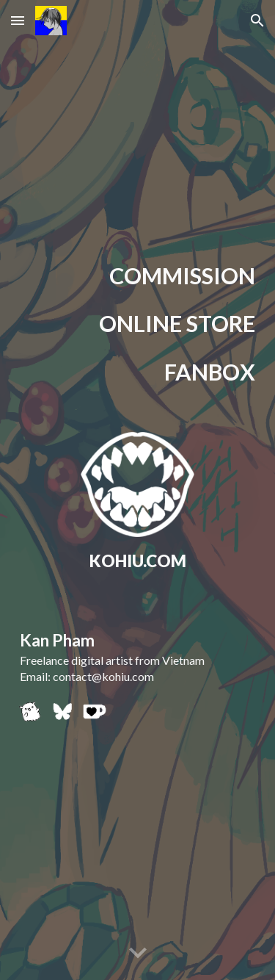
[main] (138, 277)
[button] (18, 20)
